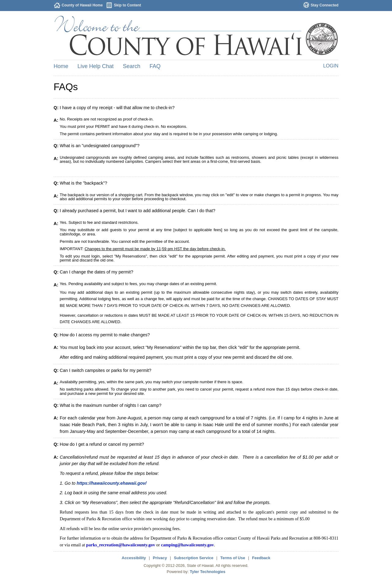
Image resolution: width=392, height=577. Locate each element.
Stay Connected (324, 5)
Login (331, 66)
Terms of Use (233, 558)
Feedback (261, 558)
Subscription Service (194, 558)
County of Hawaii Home (82, 5)
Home (61, 66)
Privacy (160, 558)
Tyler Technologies (208, 572)
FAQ (155, 66)
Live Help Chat (96, 66)
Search (132, 66)
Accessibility (134, 558)
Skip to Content (128, 5)
